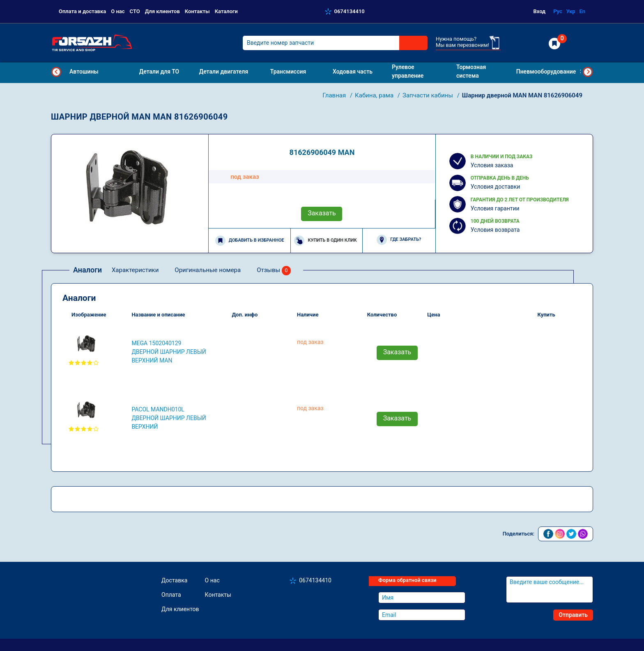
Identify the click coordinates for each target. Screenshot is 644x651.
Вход (540, 11)
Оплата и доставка (82, 11)
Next (588, 72)
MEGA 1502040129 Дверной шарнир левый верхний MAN (169, 352)
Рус (558, 11)
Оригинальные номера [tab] (208, 270)
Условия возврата (495, 230)
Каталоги (226, 11)
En (582, 11)
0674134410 (350, 11)
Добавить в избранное (250, 241)
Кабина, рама (375, 95)
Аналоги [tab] (87, 270)
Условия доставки (496, 187)
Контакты (197, 11)
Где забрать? (399, 240)
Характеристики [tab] (135, 270)
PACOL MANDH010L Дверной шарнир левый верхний (169, 418)
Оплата (171, 595)
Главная (335, 95)
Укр (570, 11)
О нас (118, 11)
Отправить (573, 615)
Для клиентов (162, 11)
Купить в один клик (325, 241)
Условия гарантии (495, 208)
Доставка (174, 580)
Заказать (322, 213)
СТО (135, 11)
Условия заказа (492, 165)
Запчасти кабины (429, 95)
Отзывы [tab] (274, 271)
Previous (56, 72)
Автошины (84, 72)
